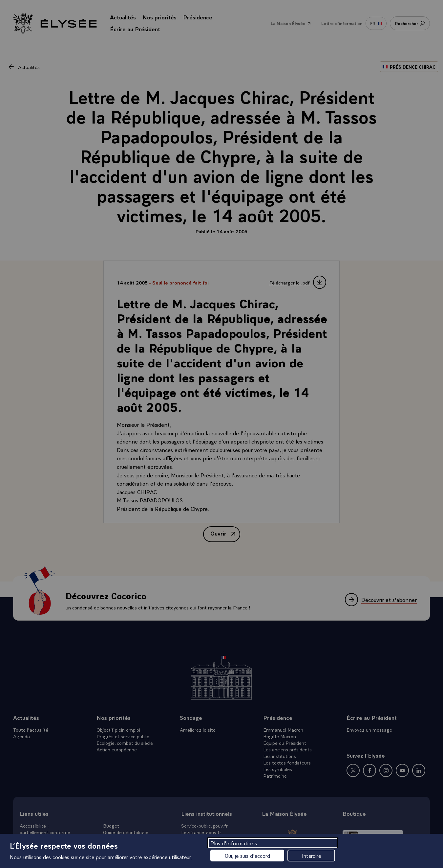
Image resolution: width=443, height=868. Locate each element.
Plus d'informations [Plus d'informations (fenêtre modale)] (234, 843)
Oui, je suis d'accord (247, 856)
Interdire (311, 856)
